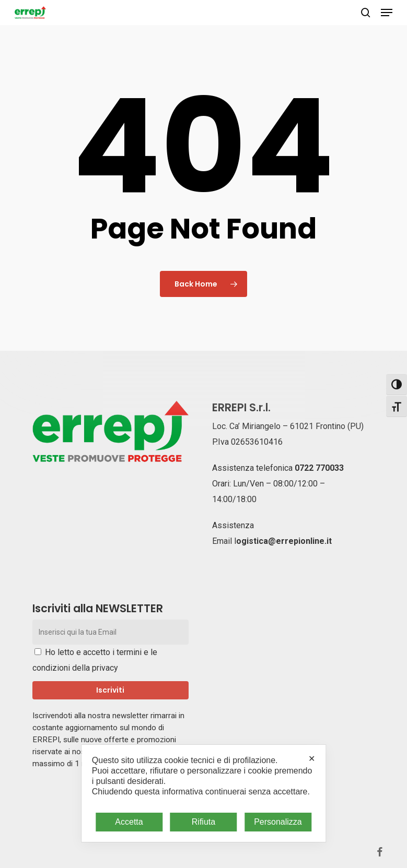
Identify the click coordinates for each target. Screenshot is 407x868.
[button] (387, 13)
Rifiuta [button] (203, 822)
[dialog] (203, 793)
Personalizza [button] (278, 822)
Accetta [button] (129, 822)
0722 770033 (319, 468)
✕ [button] (312, 759)
